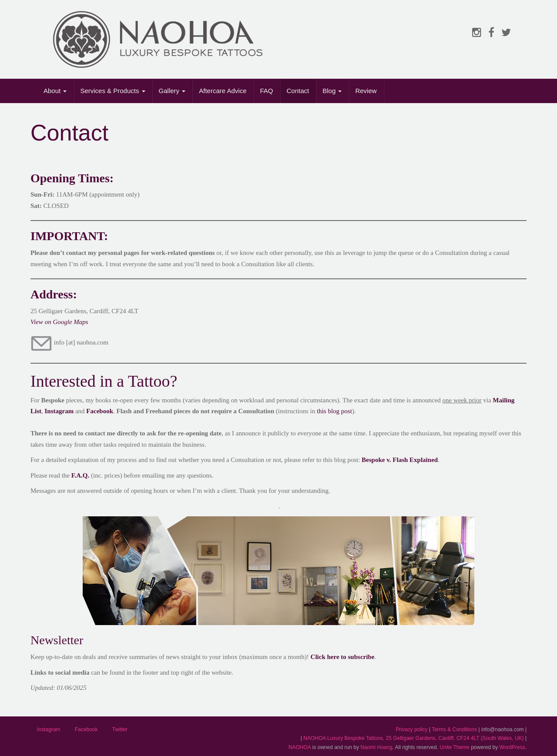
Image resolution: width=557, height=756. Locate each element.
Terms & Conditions (454, 729)
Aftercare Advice (223, 91)
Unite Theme (454, 747)
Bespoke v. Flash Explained (400, 460)
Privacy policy (411, 729)
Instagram (49, 729)
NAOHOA (300, 747)
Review (366, 91)
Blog (332, 91)
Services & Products (112, 91)
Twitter (120, 729)
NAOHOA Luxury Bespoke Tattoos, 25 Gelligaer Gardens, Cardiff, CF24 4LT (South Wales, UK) (413, 738)
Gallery (172, 91)
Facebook (100, 411)
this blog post (334, 411)
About (55, 91)
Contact (298, 91)
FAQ (267, 91)
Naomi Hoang (376, 747)
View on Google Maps (59, 322)
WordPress (512, 747)
